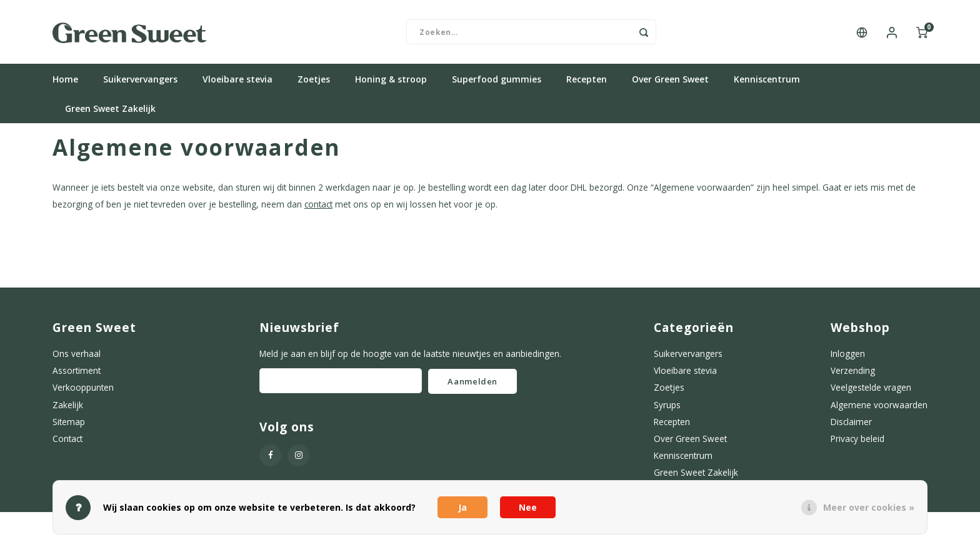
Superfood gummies (497, 84)
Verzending (853, 375)
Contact (67, 444)
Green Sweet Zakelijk (110, 113)
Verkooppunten (83, 392)
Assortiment (77, 375)
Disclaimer (851, 426)
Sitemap (69, 426)
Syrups (667, 409)
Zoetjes (314, 84)
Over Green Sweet (670, 84)
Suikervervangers (140, 84)
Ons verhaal (77, 359)
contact (318, 209)
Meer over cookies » (869, 507)
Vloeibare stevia (237, 84)
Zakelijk (68, 409)
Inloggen (848, 359)
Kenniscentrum (767, 84)
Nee (528, 507)
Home (65, 84)
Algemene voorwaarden (879, 409)
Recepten (587, 84)
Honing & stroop (391, 84)
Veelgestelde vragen (871, 392)
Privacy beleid (857, 444)
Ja (462, 507)
